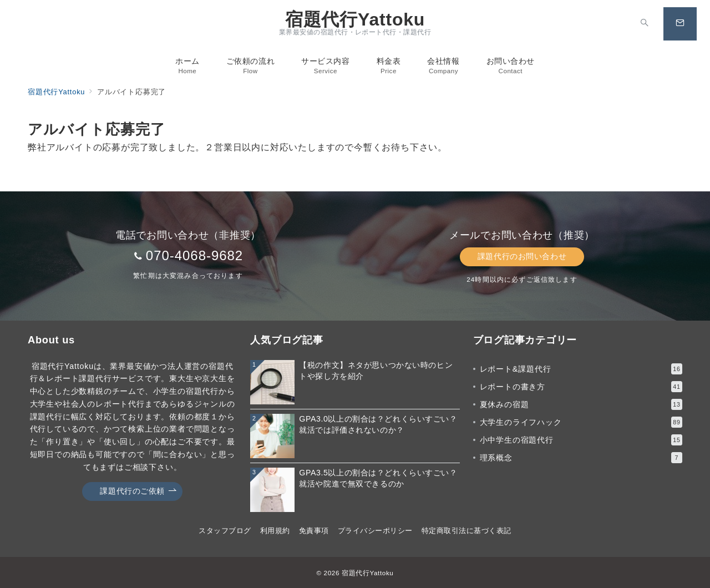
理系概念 (581, 458)
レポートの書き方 (581, 387)
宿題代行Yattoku (355, 19)
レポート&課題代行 (581, 369)
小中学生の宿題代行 (581, 440)
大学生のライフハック (581, 422)
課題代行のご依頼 (138, 491)
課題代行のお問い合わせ (522, 256)
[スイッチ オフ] (645, 24)
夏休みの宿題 (581, 404)
